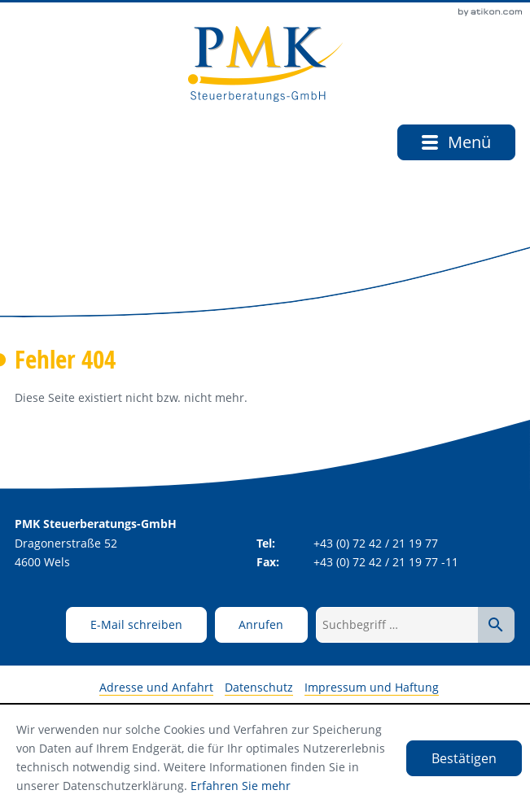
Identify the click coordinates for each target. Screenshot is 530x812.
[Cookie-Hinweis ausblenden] (464, 758)
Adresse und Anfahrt (156, 687)
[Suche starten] (496, 625)
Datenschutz (259, 687)
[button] (261, 625)
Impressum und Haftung (372, 687)
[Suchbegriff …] (397, 625)
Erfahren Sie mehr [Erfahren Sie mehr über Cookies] (241, 786)
